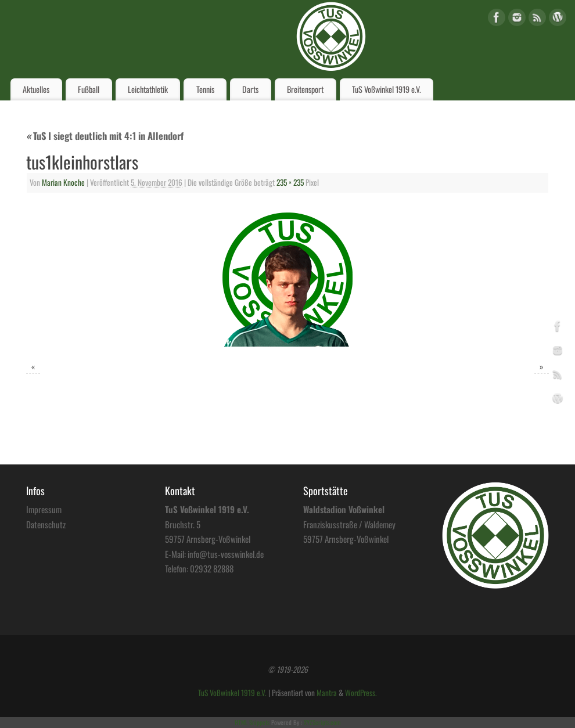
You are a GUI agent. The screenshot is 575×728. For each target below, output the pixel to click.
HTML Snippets (252, 722)
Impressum (44, 509)
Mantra (327, 693)
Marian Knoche (63, 182)
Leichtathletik (148, 89)
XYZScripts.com (322, 722)
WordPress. (361, 693)
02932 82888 (212, 568)
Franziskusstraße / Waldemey (349, 524)
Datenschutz (46, 524)
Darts (250, 89)
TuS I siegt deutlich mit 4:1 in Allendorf (105, 136)
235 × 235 (290, 182)
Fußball (89, 89)
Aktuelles (36, 89)
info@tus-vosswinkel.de (226, 554)
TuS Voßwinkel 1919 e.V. (387, 89)
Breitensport (305, 89)
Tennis (205, 89)
